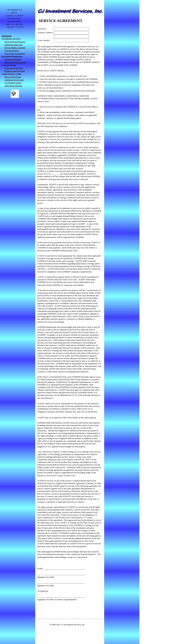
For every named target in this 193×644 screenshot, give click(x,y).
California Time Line (13, 45)
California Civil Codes (14, 80)
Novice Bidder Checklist (15, 48)
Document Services (13, 59)
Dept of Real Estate (13, 77)
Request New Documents (15, 62)
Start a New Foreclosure (15, 53)
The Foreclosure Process (15, 42)
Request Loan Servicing (15, 71)
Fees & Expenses (12, 51)
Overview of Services (14, 68)
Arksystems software (13, 86)
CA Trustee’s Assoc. (13, 83)
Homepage (7, 36)
